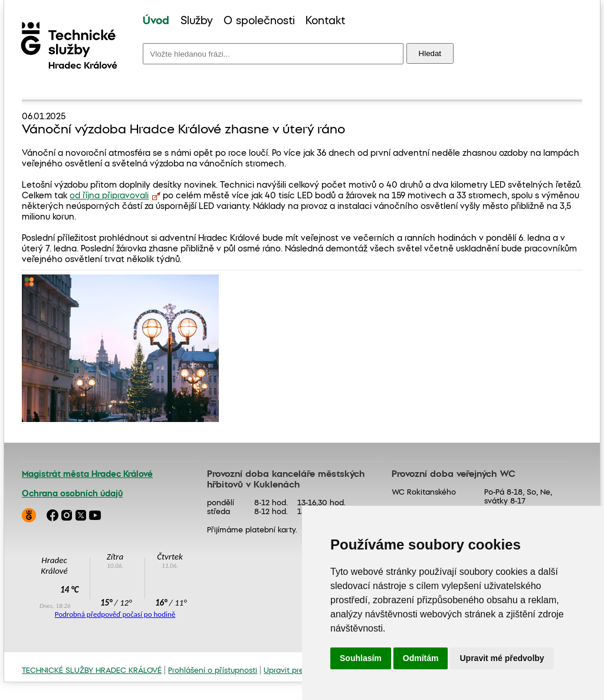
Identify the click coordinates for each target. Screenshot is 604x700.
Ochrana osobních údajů (72, 494)
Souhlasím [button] (361, 658)
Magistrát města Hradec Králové (87, 475)
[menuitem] (156, 22)
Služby (197, 21)
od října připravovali (109, 196)
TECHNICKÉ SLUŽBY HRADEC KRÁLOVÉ (92, 671)
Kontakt (325, 21)
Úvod (156, 21)
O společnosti (259, 21)
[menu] (244, 22)
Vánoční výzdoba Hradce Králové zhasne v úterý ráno (183, 130)
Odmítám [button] (421, 658)
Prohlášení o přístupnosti (213, 671)
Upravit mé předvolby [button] (502, 658)
